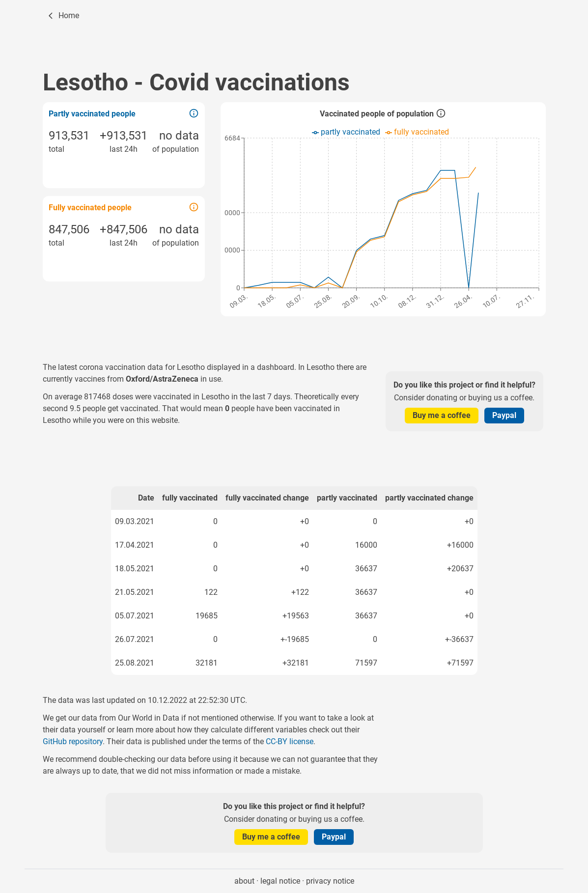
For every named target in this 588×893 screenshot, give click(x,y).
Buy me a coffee (442, 415)
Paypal (504, 415)
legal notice (280, 881)
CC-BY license (290, 741)
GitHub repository (73, 741)
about (244, 881)
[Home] (63, 16)
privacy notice (330, 881)
